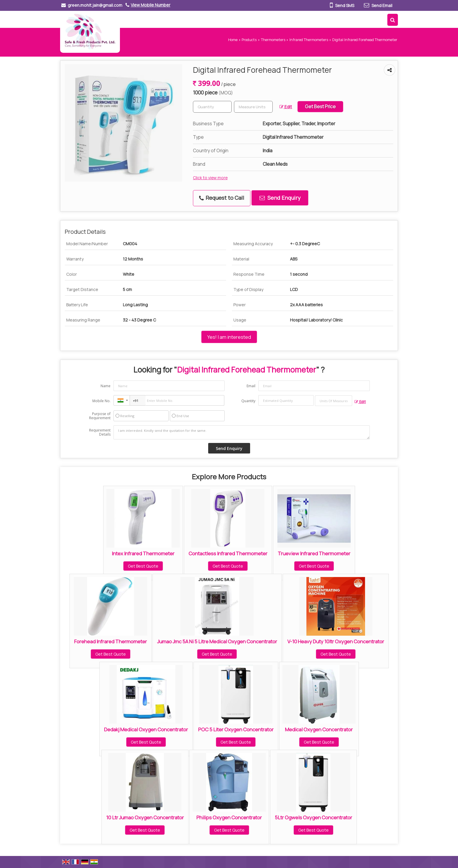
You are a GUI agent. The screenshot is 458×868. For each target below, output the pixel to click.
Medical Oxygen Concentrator (319, 729)
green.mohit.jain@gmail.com (95, 5)
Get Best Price (320, 107)
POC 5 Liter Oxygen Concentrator (236, 729)
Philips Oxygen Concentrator (229, 817)
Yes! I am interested (229, 337)
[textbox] (253, 107)
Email (251, 386)
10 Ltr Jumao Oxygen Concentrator (145, 817)
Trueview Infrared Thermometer (314, 553)
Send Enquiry (280, 198)
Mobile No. (101, 401)
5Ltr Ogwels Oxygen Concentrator (313, 817)
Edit (286, 107)
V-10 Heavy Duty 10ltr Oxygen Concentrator (336, 641)
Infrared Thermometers (309, 40)
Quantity (248, 401)
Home (233, 40)
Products (249, 40)
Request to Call (222, 198)
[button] (151, 5)
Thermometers (273, 40)
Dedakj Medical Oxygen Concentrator (146, 729)
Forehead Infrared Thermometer (111, 641)
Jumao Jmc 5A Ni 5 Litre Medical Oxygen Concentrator (217, 641)
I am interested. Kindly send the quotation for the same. (242, 432)
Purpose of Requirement (100, 416)
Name (106, 386)
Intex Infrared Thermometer (143, 553)
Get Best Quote (143, 566)
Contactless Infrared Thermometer (228, 553)
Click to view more (210, 178)
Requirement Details (100, 432)
